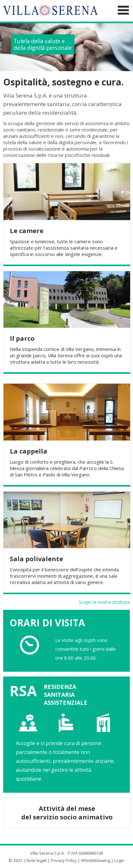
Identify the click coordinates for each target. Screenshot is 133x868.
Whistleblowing (96, 859)
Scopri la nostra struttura (104, 600)
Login (119, 859)
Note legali (37, 859)
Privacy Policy (64, 859)
